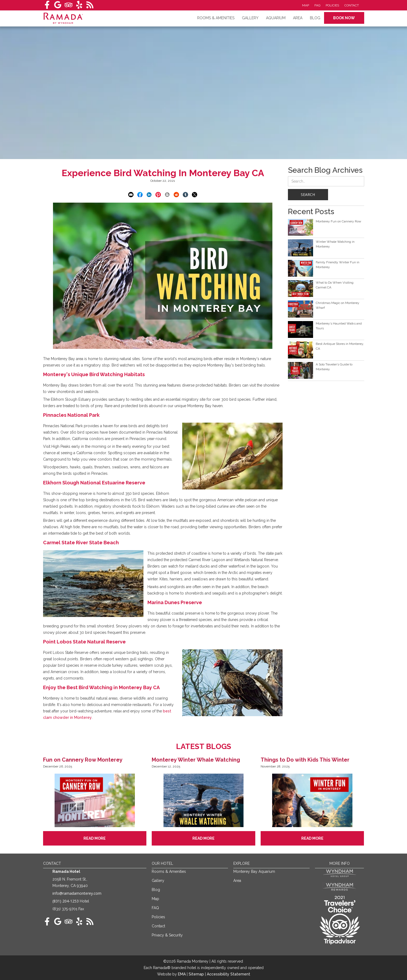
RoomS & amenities (216, 18)
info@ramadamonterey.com (77, 893)
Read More (95, 838)
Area (298, 18)
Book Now (344, 18)
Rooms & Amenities (169, 871)
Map (306, 5)
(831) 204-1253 (66, 901)
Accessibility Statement (229, 974)
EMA (182, 974)
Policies (332, 5)
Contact (352, 5)
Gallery (250, 18)
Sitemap (197, 974)
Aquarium (276, 18)
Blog (315, 18)
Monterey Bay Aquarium (254, 871)
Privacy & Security (167, 935)
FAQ (317, 5)
